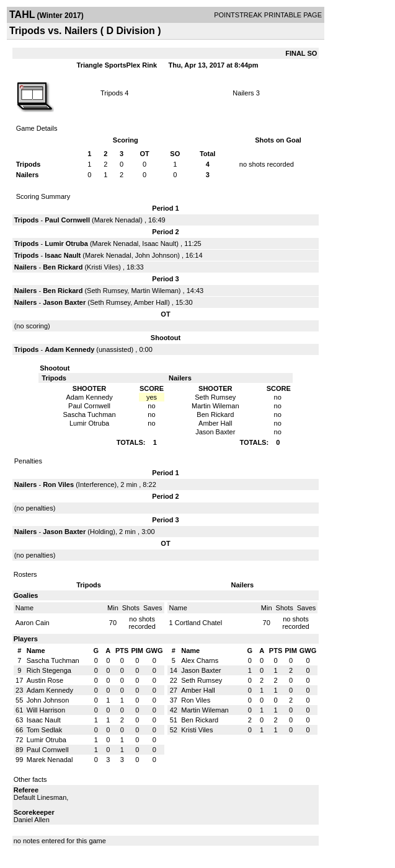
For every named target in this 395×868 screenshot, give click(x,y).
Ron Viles (58, 484)
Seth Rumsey (107, 291)
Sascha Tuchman (53, 660)
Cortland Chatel (198, 623)
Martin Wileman (154, 291)
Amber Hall (151, 302)
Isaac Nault (159, 243)
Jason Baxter (64, 302)
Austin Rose (45, 680)
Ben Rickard (63, 267)
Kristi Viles (103, 267)
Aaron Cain (33, 623)
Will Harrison (46, 710)
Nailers (243, 93)
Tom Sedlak (44, 730)
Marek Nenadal (118, 220)
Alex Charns (200, 660)
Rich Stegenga (49, 670)
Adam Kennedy (69, 349)
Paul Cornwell (67, 220)
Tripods (112, 93)
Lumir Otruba (66, 243)
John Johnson (157, 255)
